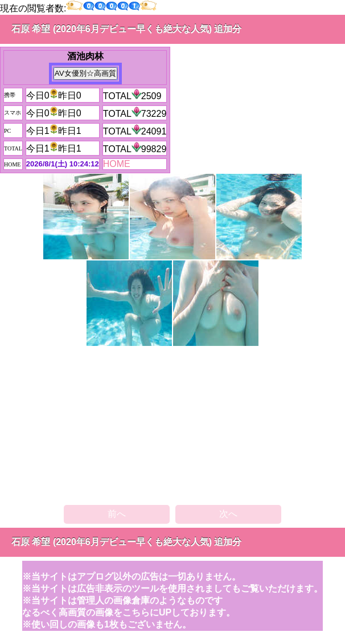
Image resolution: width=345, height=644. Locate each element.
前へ (117, 514)
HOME (117, 164)
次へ (228, 514)
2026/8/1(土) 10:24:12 (63, 164)
